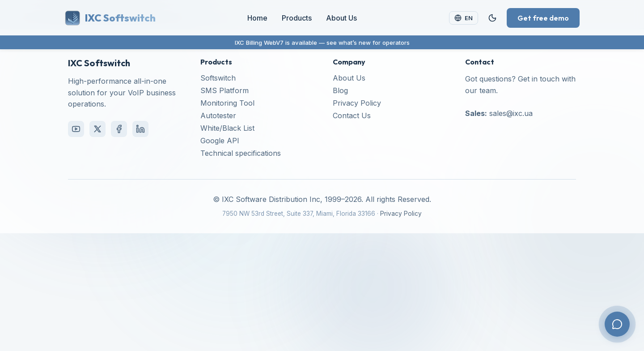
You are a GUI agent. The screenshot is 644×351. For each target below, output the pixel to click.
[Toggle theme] (492, 18)
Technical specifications (241, 153)
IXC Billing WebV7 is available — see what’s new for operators (322, 43)
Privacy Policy (357, 103)
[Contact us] (617, 324)
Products (297, 18)
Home (257, 18)
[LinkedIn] (140, 129)
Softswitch (218, 78)
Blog (340, 90)
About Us (341, 18)
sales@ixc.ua (511, 113)
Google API (220, 141)
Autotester (218, 116)
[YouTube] (76, 129)
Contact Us (352, 116)
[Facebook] (119, 129)
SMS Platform (225, 90)
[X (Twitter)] (97, 129)
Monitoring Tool (227, 103)
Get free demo (543, 18)
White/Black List (227, 128)
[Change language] (464, 18)
